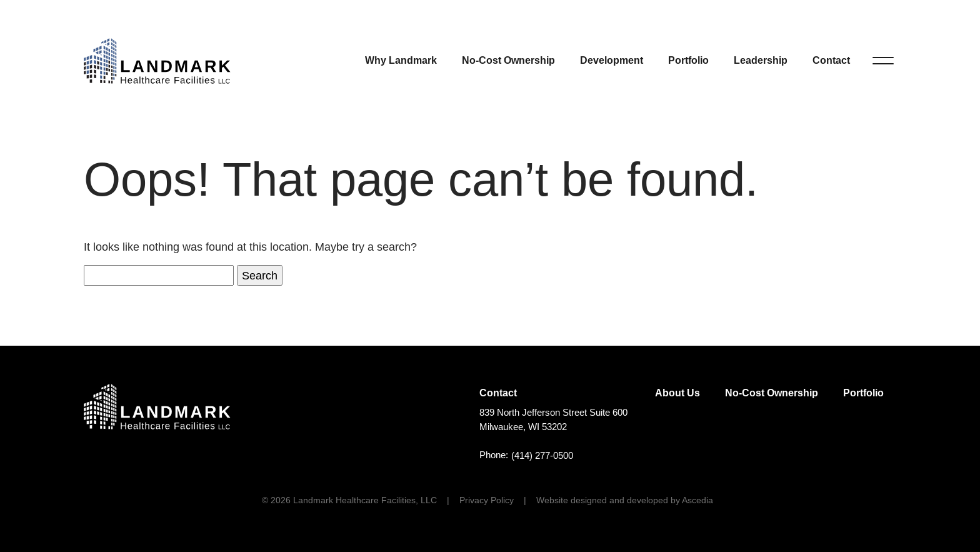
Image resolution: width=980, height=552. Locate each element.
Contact (831, 60)
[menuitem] (401, 61)
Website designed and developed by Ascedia (625, 500)
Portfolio (688, 60)
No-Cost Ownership (508, 60)
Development (612, 60)
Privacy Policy (487, 500)
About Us (677, 393)
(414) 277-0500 (542, 456)
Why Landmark (401, 60)
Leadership (761, 60)
